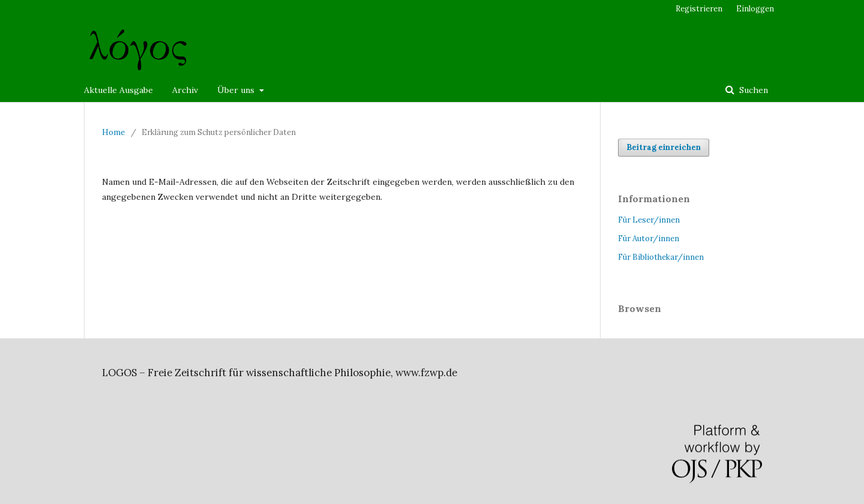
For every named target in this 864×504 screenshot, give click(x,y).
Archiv (185, 90)
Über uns (237, 90)
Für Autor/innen (649, 238)
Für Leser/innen (649, 220)
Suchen (752, 90)
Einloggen (755, 9)
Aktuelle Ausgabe (118, 90)
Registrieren (699, 9)
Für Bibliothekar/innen (661, 257)
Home (113, 132)
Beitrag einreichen (664, 147)
